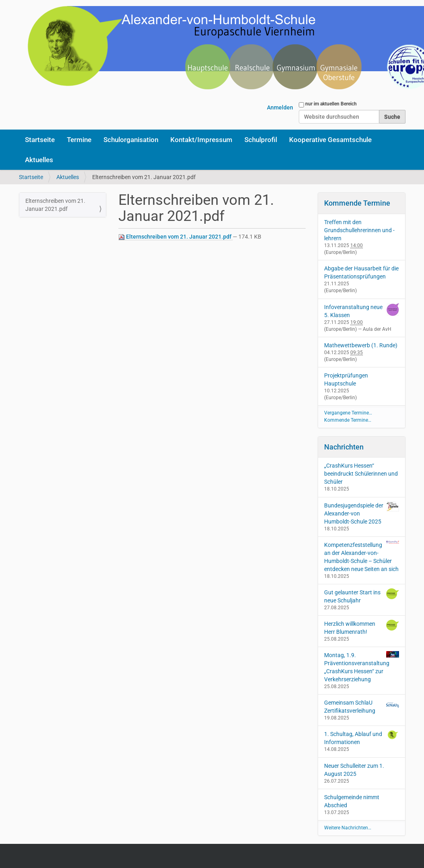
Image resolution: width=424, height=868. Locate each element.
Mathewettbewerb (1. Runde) (361, 345)
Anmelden (280, 107)
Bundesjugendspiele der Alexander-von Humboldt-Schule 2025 (362, 513)
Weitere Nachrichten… (348, 828)
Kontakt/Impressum (201, 140)
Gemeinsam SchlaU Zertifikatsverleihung (362, 706)
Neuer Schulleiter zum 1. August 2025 (354, 770)
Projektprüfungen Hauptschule (346, 379)
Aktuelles (39, 160)
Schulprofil (261, 140)
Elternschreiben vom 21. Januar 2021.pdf (176, 237)
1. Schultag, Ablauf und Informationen (362, 738)
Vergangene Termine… (348, 413)
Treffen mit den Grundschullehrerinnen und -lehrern (359, 230)
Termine (79, 140)
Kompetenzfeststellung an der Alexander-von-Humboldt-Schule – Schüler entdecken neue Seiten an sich (362, 557)
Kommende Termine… (348, 420)
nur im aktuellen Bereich (331, 104)
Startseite (40, 140)
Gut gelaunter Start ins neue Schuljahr (362, 596)
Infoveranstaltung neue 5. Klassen (353, 311)
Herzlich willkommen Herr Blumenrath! (362, 627)
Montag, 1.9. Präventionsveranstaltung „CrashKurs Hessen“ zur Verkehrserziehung (362, 667)
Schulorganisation (131, 140)
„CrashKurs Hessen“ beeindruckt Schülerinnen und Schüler (361, 474)
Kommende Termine (357, 203)
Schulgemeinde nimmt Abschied (352, 801)
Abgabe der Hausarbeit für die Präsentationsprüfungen (361, 272)
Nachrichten (344, 447)
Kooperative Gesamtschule (330, 140)
